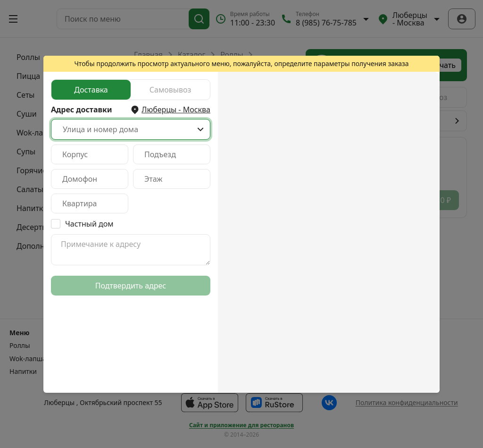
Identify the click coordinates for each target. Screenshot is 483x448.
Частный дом (89, 224)
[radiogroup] (131, 90)
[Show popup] (200, 129)
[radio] (91, 90)
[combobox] (131, 129)
